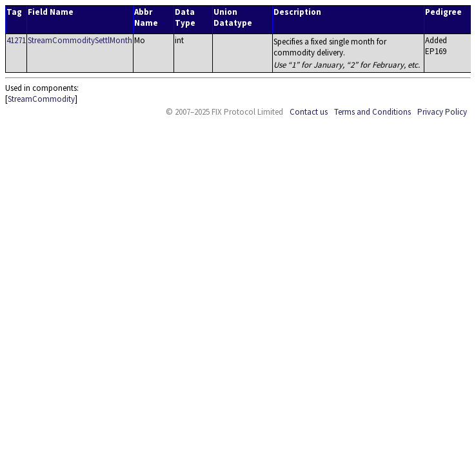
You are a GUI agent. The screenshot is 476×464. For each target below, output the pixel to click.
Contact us (309, 112)
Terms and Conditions (372, 112)
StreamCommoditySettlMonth (80, 40)
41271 (16, 40)
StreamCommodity (41, 99)
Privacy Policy (442, 112)
